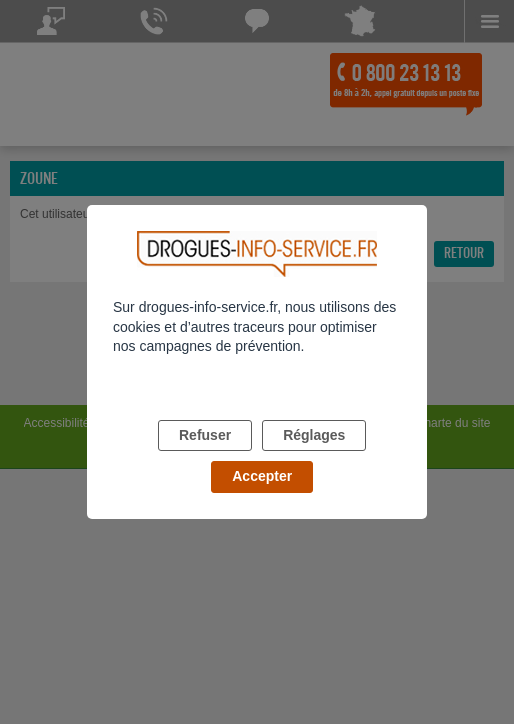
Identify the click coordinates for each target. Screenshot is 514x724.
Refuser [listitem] (205, 435)
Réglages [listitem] (314, 435)
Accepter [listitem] (262, 476)
